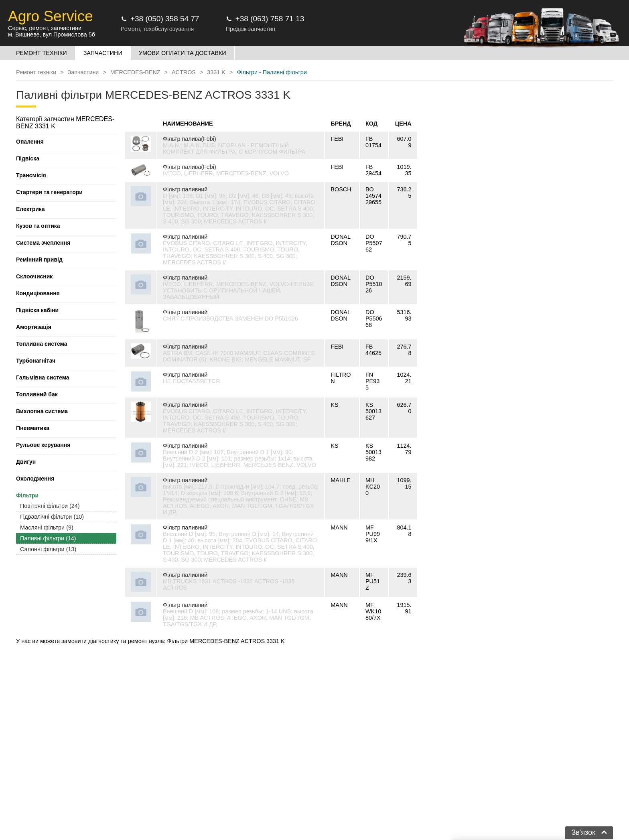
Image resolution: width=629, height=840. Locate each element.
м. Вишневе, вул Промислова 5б (52, 34)
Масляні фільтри (47, 528)
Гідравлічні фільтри (52, 517)
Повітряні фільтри (50, 506)
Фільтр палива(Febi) (190, 139)
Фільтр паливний (185, 189)
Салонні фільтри (48, 549)
